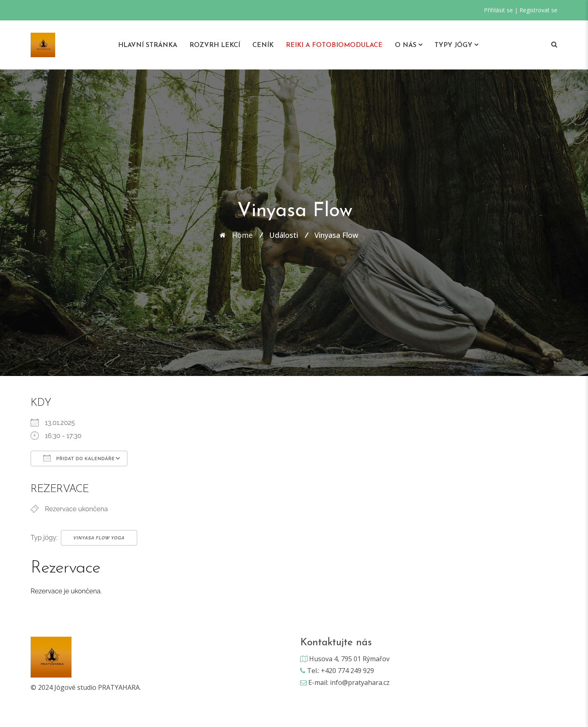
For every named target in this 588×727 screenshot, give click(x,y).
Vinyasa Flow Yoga (99, 538)
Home (242, 235)
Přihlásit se (498, 10)
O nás (406, 45)
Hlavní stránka (148, 45)
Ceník (263, 45)
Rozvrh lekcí (215, 45)
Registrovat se (538, 10)
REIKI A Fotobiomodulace (334, 45)
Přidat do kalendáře (79, 458)
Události (284, 235)
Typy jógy (453, 45)
